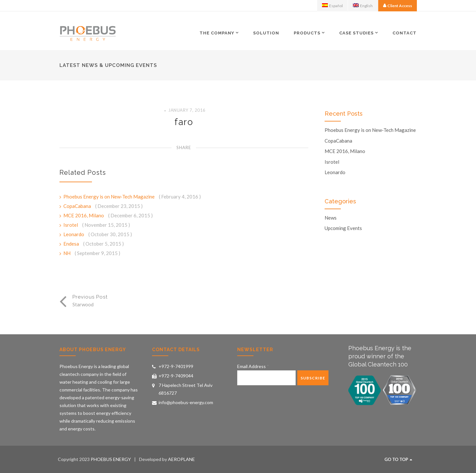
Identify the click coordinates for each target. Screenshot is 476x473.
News (331, 218)
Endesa (72, 244)
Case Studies (356, 33)
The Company (217, 33)
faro (184, 122)
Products (307, 33)
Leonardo (74, 234)
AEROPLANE (181, 459)
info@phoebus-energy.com (186, 402)
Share (184, 147)
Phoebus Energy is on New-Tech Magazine (109, 197)
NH (67, 253)
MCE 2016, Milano (84, 215)
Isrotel (71, 225)
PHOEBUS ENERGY (111, 459)
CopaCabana (78, 206)
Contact (405, 33)
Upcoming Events (343, 228)
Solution (266, 33)
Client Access (400, 6)
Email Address (253, 366)
